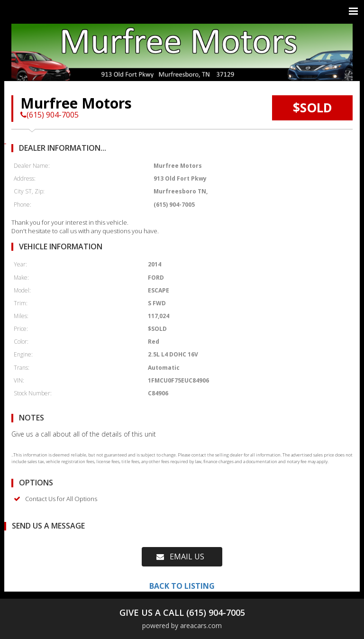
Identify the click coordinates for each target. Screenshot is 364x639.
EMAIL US (180, 557)
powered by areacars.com (182, 625)
